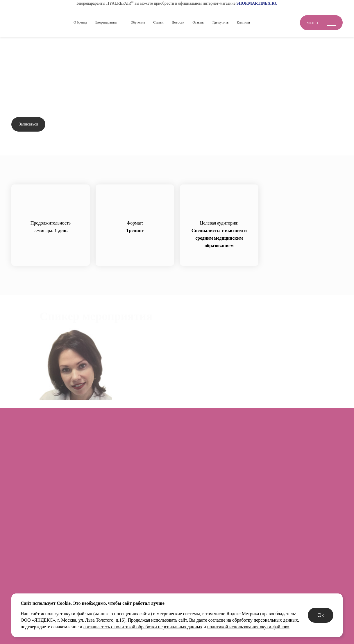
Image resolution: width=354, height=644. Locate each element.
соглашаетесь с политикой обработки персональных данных (143, 627)
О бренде (80, 22)
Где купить (221, 22)
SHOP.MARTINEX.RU (257, 3)
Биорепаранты (106, 22)
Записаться (28, 124)
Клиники (243, 22)
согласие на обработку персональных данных (253, 620)
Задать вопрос (71, 124)
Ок (321, 615)
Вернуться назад (34, 64)
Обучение (138, 22)
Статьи (158, 22)
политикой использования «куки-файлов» (248, 627)
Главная (19, 47)
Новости (178, 22)
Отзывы (198, 22)
